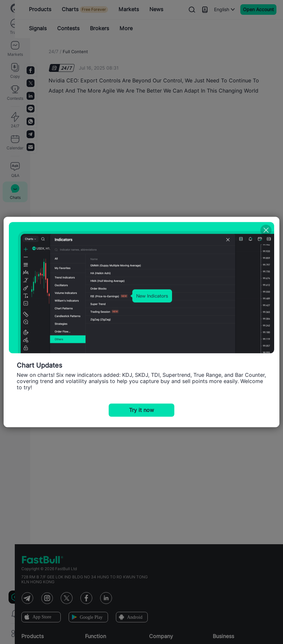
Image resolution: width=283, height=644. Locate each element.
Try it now (141, 410)
